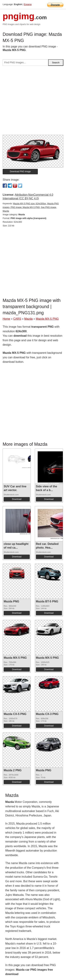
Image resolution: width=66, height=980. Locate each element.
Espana (28, 4)
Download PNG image (20, 172)
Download (17, 499)
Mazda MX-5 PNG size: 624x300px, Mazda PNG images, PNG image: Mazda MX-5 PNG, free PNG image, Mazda (31, 207)
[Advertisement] (33, 102)
